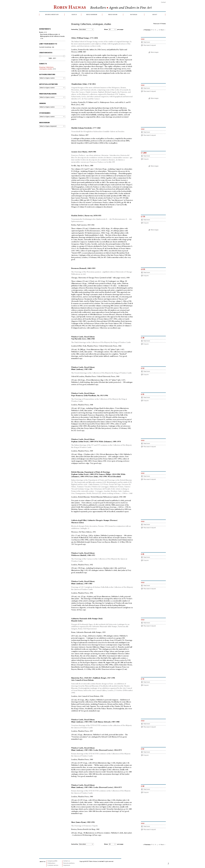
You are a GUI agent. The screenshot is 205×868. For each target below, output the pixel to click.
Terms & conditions (69, 863)
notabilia (134, 15)
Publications (51, 863)
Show (106, 30)
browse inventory (52, 15)
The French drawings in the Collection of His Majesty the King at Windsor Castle (101, 373)
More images (155, 52)
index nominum (92, 15)
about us (43, 862)
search (74, 15)
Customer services (53, 865)
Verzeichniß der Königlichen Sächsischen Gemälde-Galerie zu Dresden (98, 132)
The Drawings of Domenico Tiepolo (84, 826)
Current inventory (47, 47)
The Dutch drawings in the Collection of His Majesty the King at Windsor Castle (101, 343)
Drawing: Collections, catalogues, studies (47, 68)
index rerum (113, 15)
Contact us (67, 861)
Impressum (67, 865)
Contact (163, 2)
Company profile (52, 861)
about (155, 15)
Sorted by (75, 30)
